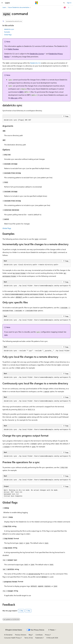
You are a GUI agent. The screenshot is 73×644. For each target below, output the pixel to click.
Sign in (69, 3)
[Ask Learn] (65, 7)
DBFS (21, 92)
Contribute (39, 635)
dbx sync (14, 98)
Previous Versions (21, 635)
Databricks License (37, 54)
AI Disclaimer (8, 635)
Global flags (8, 35)
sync (6, 335)
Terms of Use (29, 638)
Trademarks (39, 638)
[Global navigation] (2, 3)
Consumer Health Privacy (12, 638)
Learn (4, 7)
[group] (36, 286)
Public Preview (13, 49)
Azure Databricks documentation (19, 7)
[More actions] (69, 7)
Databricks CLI (35, 63)
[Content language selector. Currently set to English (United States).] (14, 630)
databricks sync (9, 29)
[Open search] (64, 3)
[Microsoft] (37, 3)
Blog (30, 635)
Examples (7, 32)
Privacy (47, 635)
